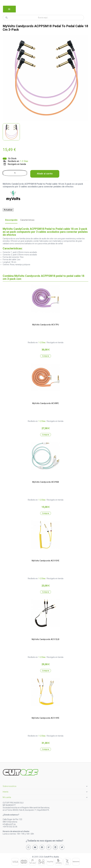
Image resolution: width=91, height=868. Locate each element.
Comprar (46, 356)
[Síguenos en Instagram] (28, 847)
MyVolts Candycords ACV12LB (45, 639)
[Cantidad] (15, 173)
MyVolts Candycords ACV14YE (45, 718)
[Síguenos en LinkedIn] (55, 847)
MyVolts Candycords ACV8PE (45, 403)
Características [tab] (27, 220)
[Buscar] (43, 18)
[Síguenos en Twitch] (49, 847)
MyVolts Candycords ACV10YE (45, 561)
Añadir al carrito (45, 174)
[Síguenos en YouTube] (35, 847)
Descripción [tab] (11, 220)
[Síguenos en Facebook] (42, 847)
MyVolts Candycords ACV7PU (46, 325)
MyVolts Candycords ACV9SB (46, 482)
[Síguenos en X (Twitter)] (62, 847)
